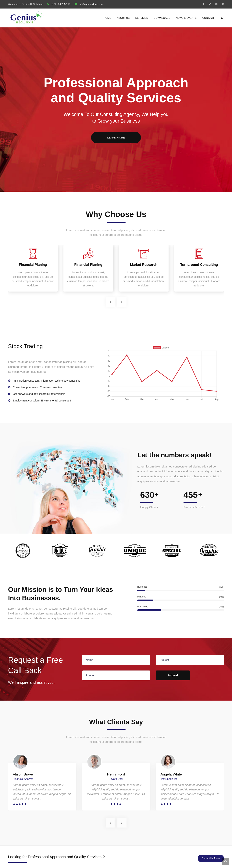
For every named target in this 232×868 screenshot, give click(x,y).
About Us (123, 18)
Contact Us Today (211, 858)
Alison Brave (23, 774)
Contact (208, 18)
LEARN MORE (116, 138)
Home (107, 18)
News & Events (186, 18)
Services (142, 18)
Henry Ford (116, 774)
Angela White (171, 774)
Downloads (162, 18)
